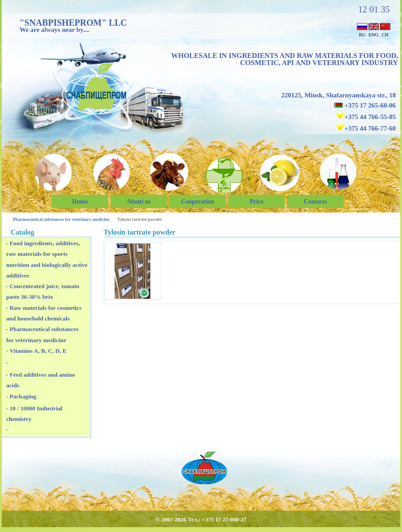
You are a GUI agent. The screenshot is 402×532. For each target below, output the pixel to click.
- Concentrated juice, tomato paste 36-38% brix (43, 291)
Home (80, 202)
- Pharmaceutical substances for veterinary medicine (42, 334)
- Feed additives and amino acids (41, 380)
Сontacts (315, 202)
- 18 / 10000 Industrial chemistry (34, 414)
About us (139, 202)
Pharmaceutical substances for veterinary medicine (61, 219)
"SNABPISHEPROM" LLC (73, 23)
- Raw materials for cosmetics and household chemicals (44, 313)
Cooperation (198, 202)
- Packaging (21, 396)
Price (257, 202)
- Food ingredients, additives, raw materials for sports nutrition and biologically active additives (47, 259)
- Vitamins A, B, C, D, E (37, 351)
